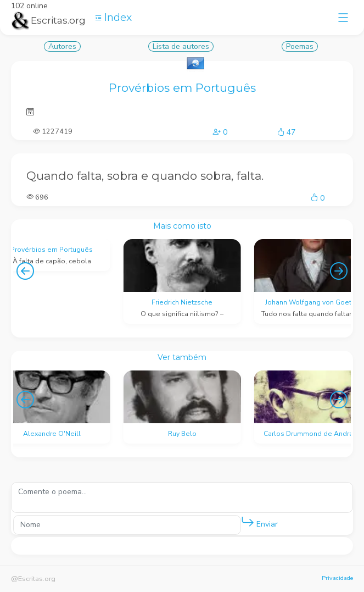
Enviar (259, 522)
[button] (248, 522)
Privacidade (337, 578)
